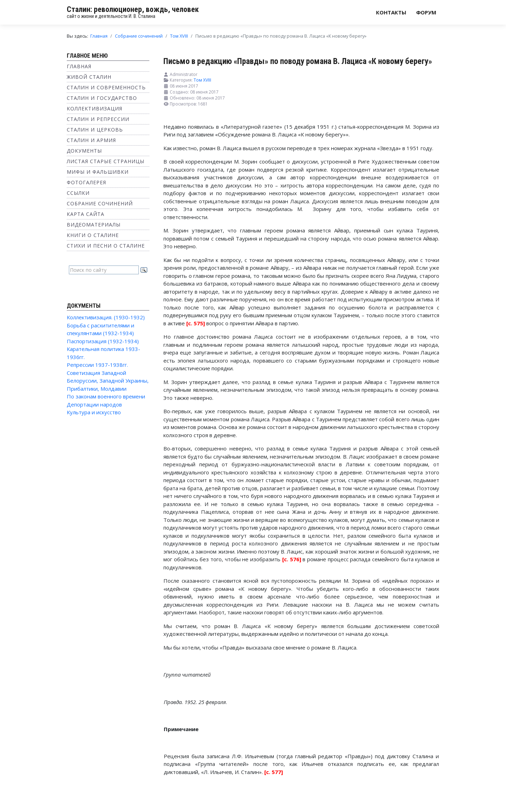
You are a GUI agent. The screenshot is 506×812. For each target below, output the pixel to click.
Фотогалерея (86, 182)
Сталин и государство (102, 98)
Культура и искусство (94, 412)
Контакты (391, 12)
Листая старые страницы (106, 161)
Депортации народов (94, 404)
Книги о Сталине (93, 235)
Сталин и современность (106, 87)
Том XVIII (202, 80)
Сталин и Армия (91, 140)
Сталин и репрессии (98, 119)
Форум (426, 12)
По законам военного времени (106, 396)
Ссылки (78, 193)
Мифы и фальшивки (98, 172)
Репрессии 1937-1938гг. (97, 365)
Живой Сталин (89, 77)
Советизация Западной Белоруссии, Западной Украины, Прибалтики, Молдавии (108, 381)
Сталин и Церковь (95, 130)
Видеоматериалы (94, 225)
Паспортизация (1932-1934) (103, 341)
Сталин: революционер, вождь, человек (133, 9)
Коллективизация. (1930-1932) (106, 317)
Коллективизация (95, 108)
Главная (79, 66)
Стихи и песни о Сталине (106, 246)
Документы (84, 151)
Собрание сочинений (100, 203)
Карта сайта (86, 214)
